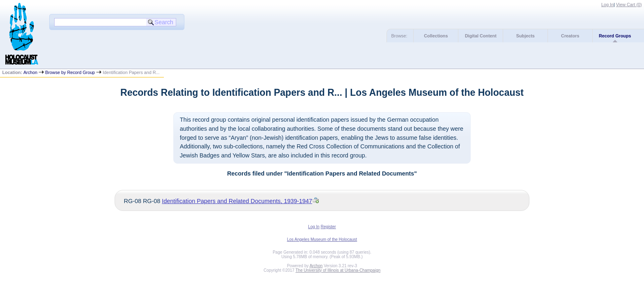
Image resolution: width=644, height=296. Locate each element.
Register (328, 227)
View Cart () (629, 5)
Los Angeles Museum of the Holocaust (322, 239)
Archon (30, 72)
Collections (436, 36)
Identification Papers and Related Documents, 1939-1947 (237, 201)
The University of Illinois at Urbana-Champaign (338, 270)
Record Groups (615, 36)
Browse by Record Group (70, 72)
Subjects (526, 36)
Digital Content (481, 36)
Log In (607, 5)
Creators (570, 36)
